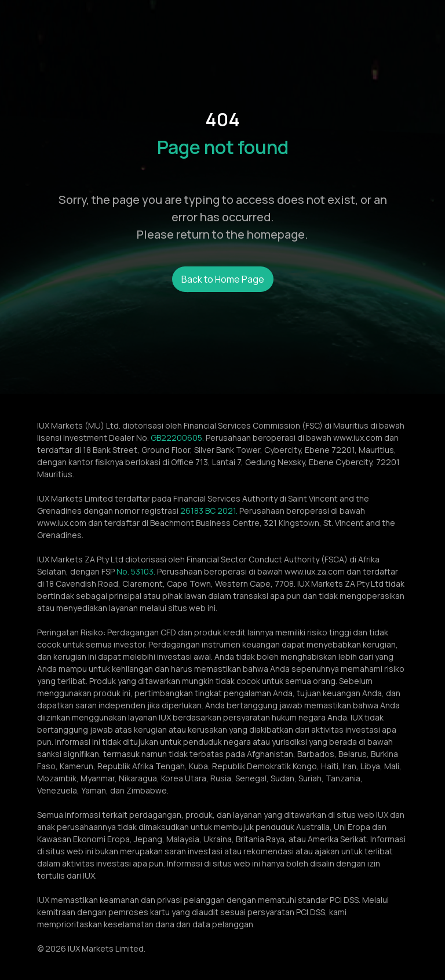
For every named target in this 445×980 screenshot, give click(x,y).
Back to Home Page (223, 279)
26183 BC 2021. (209, 511)
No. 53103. (136, 571)
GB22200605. (177, 438)
